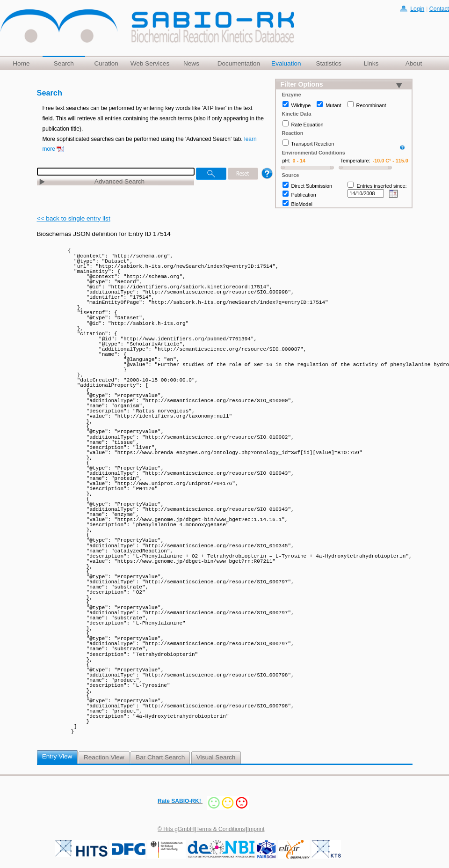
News (191, 63)
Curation (106, 63)
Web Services (150, 63)
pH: (286, 161)
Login (417, 9)
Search (64, 63)
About (414, 63)
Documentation (239, 63)
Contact (439, 9)
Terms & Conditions (221, 829)
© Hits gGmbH (176, 829)
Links (371, 63)
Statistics (328, 63)
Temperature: (355, 161)
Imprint (256, 829)
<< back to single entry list (74, 218)
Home (21, 63)
